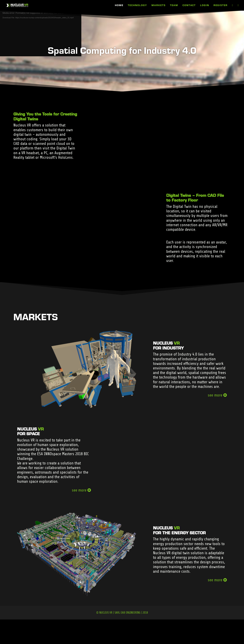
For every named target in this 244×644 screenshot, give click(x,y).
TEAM (174, 5)
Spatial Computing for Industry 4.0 (122, 50)
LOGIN (205, 5)
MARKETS (159, 5)
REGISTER (221, 5)
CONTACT (189, 5)
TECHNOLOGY (137, 5)
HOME (119, 5)
